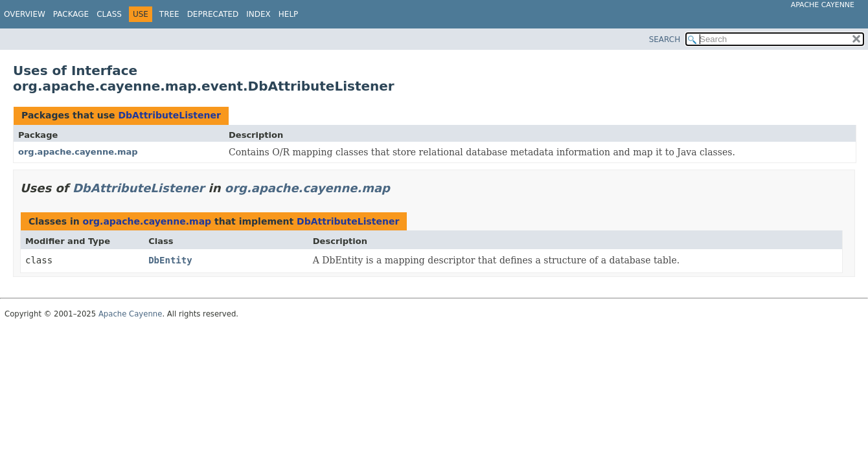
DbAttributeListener (169, 115)
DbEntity (170, 260)
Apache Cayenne (823, 5)
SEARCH (665, 39)
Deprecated (213, 14)
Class (109, 14)
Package (71, 14)
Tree (169, 14)
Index (258, 14)
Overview (25, 14)
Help (289, 14)
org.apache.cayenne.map (78, 152)
